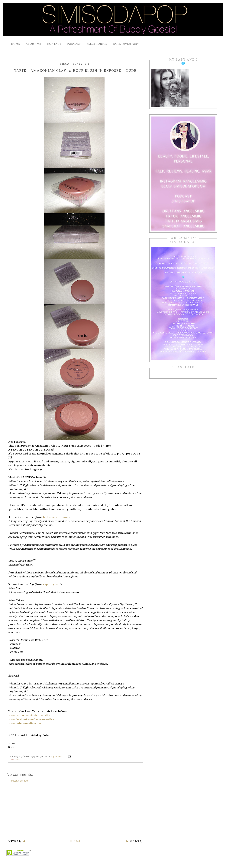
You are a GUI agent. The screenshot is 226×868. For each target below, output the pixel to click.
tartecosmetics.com (56, 517)
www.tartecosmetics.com (25, 723)
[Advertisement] (75, 811)
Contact (54, 44)
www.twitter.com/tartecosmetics (29, 716)
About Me (33, 44)
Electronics (97, 44)
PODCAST (74, 44)
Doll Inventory (126, 44)
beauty (19, 760)
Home (16, 44)
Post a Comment (19, 781)
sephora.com (52, 585)
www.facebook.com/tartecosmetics (31, 719)
